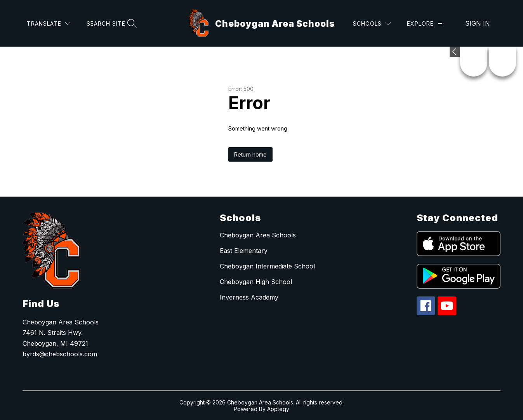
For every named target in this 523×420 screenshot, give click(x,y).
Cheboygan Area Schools (258, 235)
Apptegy (278, 409)
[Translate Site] (49, 24)
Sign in (478, 23)
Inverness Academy (249, 297)
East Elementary (244, 251)
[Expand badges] (455, 52)
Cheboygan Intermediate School (267, 266)
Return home (250, 154)
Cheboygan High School (256, 282)
